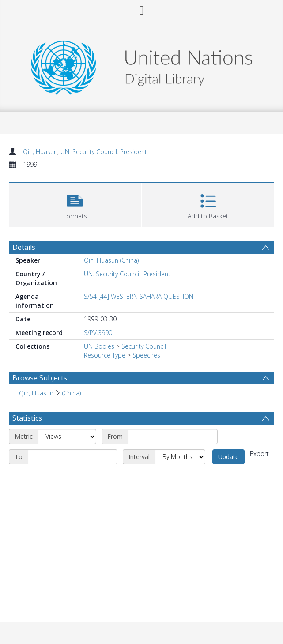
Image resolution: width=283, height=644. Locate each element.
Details (24, 247)
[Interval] (180, 457)
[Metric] (67, 437)
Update (228, 457)
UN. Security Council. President (104, 152)
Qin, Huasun (40, 152)
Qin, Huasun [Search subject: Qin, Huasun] (36, 393)
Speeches (146, 355)
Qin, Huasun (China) (111, 260)
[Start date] (173, 437)
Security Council (144, 346)
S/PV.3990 (98, 333)
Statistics (27, 418)
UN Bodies (99, 346)
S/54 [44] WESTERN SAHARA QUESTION (139, 296)
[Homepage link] (141, 65)
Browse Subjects (40, 378)
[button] (75, 204)
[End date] (73, 457)
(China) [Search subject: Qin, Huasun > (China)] (72, 393)
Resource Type (105, 355)
